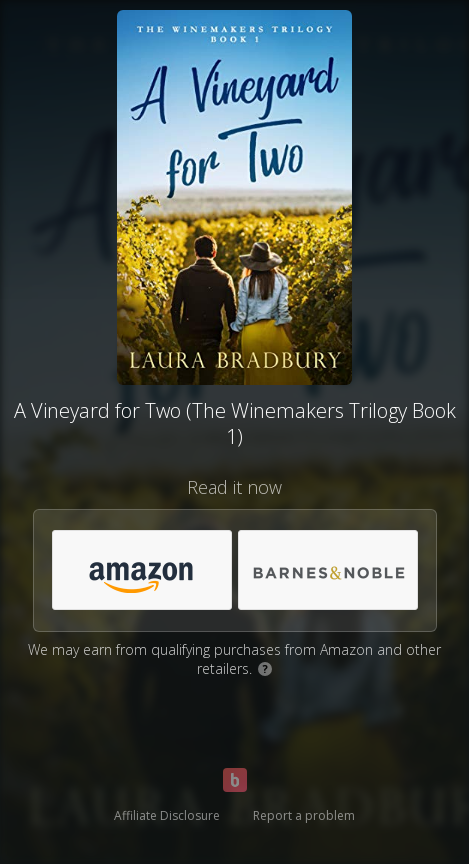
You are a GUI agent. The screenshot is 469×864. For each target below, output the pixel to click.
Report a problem (304, 815)
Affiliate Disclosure (167, 815)
